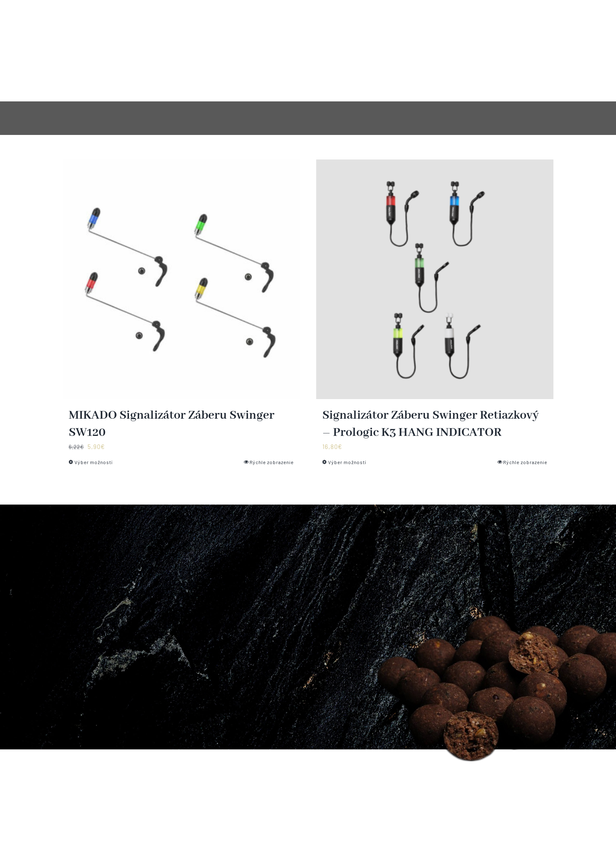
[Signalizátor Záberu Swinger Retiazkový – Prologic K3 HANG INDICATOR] (435, 279)
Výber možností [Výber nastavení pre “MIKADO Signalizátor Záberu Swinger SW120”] (94, 462)
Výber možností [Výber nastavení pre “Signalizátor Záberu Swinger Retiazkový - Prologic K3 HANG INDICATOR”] (347, 462)
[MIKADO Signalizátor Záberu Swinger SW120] (181, 279)
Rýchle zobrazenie (272, 462)
